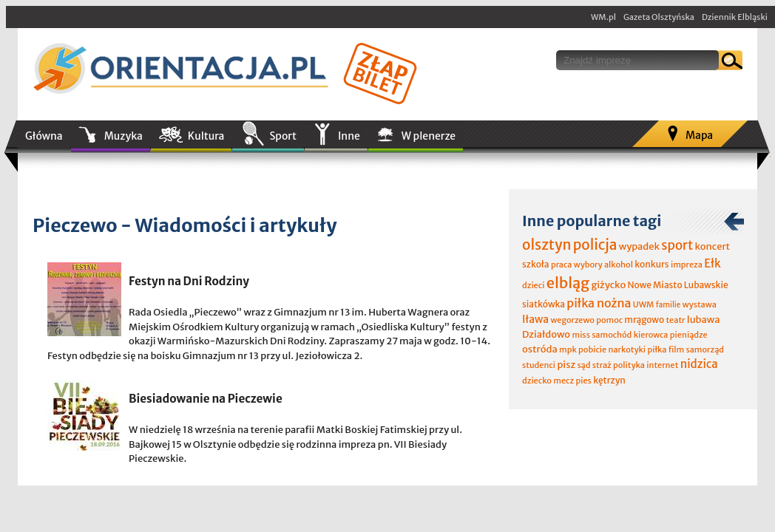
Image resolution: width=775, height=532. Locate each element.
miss (581, 335)
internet (662, 365)
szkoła (536, 264)
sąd (583, 365)
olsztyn (546, 245)
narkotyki (627, 349)
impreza (687, 265)
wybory (588, 265)
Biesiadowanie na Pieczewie (206, 399)
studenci (539, 365)
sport (677, 245)
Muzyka (123, 136)
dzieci (533, 285)
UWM (644, 304)
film (677, 349)
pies (583, 381)
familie (669, 305)
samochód (612, 335)
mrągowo (644, 320)
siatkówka (544, 304)
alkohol (619, 265)
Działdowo (546, 334)
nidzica (699, 364)
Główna (44, 136)
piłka (657, 349)
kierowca (651, 335)
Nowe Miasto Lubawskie (678, 285)
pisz (566, 365)
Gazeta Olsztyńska (659, 17)
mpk (568, 349)
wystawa (700, 304)
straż (602, 365)
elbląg (568, 283)
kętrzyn (609, 380)
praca (562, 265)
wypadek (639, 246)
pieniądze (689, 335)
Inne (349, 136)
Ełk (713, 263)
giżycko (608, 285)
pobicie (592, 349)
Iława (535, 319)
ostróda (540, 349)
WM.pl (603, 17)
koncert (712, 246)
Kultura (206, 136)
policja (595, 245)
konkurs (652, 264)
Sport (282, 136)
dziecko (537, 381)
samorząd (705, 349)
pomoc (609, 320)
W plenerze (429, 136)
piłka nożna (599, 303)
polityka (629, 365)
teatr (675, 320)
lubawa (704, 320)
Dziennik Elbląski (735, 17)
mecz (564, 381)
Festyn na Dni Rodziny (189, 281)
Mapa (699, 135)
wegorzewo (572, 320)
